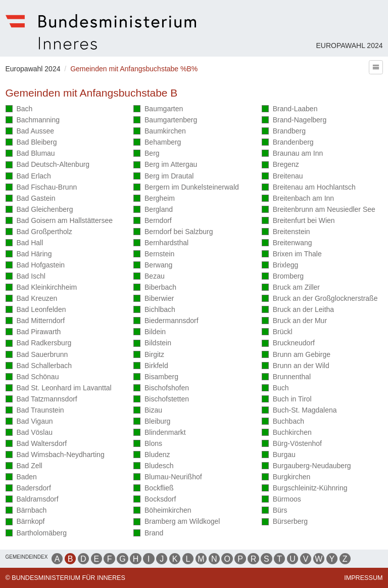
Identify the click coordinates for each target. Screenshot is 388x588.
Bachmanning (33, 121)
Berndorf (153, 221)
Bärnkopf (25, 522)
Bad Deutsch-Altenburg (48, 165)
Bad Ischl (26, 277)
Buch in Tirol (287, 400)
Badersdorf (28, 489)
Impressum (363, 578)
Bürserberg (285, 522)
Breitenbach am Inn (298, 199)
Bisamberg (156, 377)
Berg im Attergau (165, 165)
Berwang (153, 266)
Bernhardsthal (161, 243)
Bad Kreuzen (32, 299)
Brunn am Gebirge (296, 355)
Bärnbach (26, 511)
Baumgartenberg (165, 121)
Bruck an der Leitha (298, 310)
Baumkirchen (160, 132)
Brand (148, 533)
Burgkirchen (286, 478)
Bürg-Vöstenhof (292, 444)
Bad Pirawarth (33, 332)
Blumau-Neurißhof (167, 478)
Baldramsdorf (32, 500)
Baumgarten (158, 109)
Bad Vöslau (29, 433)
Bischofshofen (161, 389)
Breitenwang (287, 243)
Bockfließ (153, 489)
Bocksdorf (155, 500)
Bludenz (152, 455)
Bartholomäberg (36, 533)
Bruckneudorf (288, 344)
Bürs (275, 511)
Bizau (148, 411)
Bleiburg (152, 422)
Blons (148, 444)
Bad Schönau (32, 377)
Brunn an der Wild (296, 366)
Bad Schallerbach (39, 366)
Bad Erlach (28, 177)
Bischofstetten (161, 400)
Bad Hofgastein (35, 266)
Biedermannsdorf (166, 321)
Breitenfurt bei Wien (298, 221)
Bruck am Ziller (291, 288)
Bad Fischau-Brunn (41, 188)
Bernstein (154, 255)
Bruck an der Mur (294, 321)
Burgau (279, 455)
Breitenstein (286, 232)
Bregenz (280, 165)
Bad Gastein (31, 199)
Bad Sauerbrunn (37, 355)
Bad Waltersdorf (36, 444)
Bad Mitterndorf (35, 321)
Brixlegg (280, 266)
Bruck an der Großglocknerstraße (320, 299)
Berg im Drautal (163, 177)
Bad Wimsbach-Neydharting (55, 455)
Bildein (150, 332)
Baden (21, 478)
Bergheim (154, 199)
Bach (19, 109)
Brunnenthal (286, 377)
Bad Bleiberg (31, 143)
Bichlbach (154, 310)
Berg (146, 154)
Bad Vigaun (29, 422)
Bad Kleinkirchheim (41, 288)
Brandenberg (288, 143)
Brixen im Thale (292, 255)
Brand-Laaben (290, 109)
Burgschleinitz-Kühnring (305, 489)
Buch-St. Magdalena (299, 411)
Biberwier (154, 299)
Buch (275, 389)
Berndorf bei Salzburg (173, 232)
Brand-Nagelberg (294, 121)
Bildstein (152, 344)
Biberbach (155, 288)
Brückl (277, 332)
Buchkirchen (287, 433)
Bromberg (283, 277)
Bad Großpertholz (39, 232)
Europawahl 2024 (349, 46)
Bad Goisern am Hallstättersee (59, 221)
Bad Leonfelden (36, 310)
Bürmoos (281, 500)
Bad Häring (29, 255)
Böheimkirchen (162, 511)
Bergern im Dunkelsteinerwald (186, 188)
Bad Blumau (30, 154)
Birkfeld (151, 366)
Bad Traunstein (35, 411)
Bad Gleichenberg (39, 210)
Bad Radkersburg (39, 344)
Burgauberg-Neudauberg (306, 466)
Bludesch (153, 466)
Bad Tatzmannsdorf (41, 400)
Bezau (149, 277)
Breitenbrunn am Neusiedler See (319, 210)
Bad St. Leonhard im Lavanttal (59, 389)
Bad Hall (25, 243)
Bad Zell (24, 466)
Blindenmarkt (160, 433)
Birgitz (149, 355)
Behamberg (157, 143)
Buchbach (283, 422)
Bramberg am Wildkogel (177, 522)
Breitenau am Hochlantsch (309, 188)
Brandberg (284, 132)
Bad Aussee (30, 132)
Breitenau (282, 177)
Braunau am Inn (293, 154)
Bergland (153, 210)
